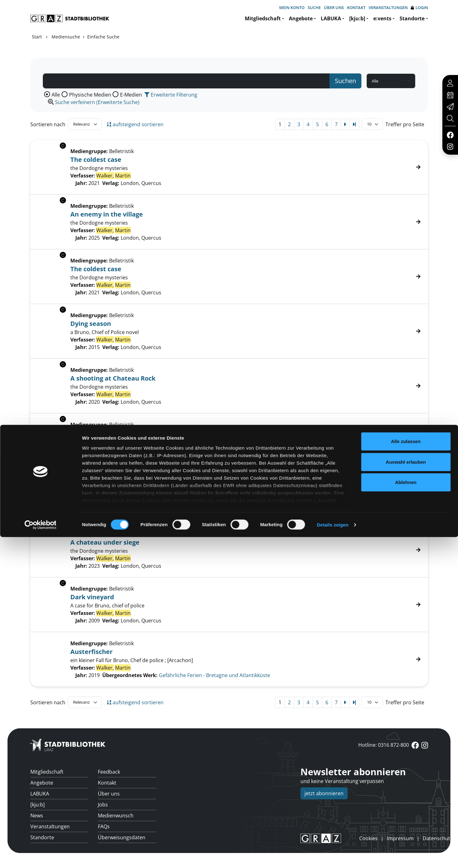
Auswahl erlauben (406, 793)
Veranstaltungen (388, 7)
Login (419, 8)
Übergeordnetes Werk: (130, 675)
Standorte (412, 18)
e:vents (382, 18)
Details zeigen (332, 856)
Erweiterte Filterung (171, 95)
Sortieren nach (48, 124)
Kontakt (356, 7)
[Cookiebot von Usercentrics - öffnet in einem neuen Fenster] (40, 856)
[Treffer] (229, 659)
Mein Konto (292, 7)
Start (37, 37)
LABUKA (331, 18)
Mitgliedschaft (263, 18)
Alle (56, 95)
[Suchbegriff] (186, 81)
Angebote (301, 18)
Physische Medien (90, 95)
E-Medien (131, 95)
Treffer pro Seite (405, 124)
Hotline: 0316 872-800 (384, 745)
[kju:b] (357, 18)
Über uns (334, 7)
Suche (314, 7)
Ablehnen (406, 813)
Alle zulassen (406, 773)
